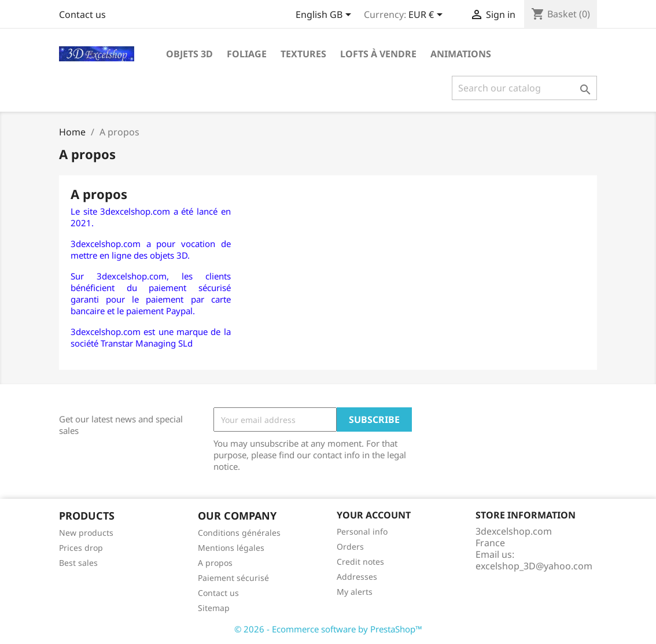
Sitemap (214, 608)
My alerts (355, 592)
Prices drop (81, 548)
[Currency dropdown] (427, 16)
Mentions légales (231, 548)
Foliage (247, 54)
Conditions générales (239, 533)
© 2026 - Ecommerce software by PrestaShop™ (328, 629)
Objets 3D (189, 54)
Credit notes (360, 562)
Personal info (362, 531)
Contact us (82, 14)
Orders (350, 547)
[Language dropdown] (325, 16)
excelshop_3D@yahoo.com (534, 566)
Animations (461, 54)
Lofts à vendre (378, 54)
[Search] (524, 88)
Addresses (357, 577)
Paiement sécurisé (233, 578)
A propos (215, 563)
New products (86, 533)
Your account (374, 515)
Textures (303, 54)
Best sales (78, 563)
